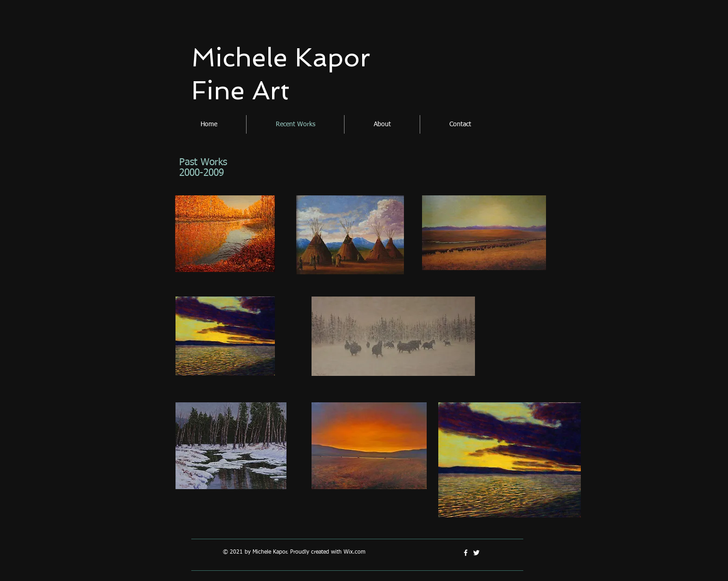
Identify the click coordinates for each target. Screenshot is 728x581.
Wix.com (354, 552)
